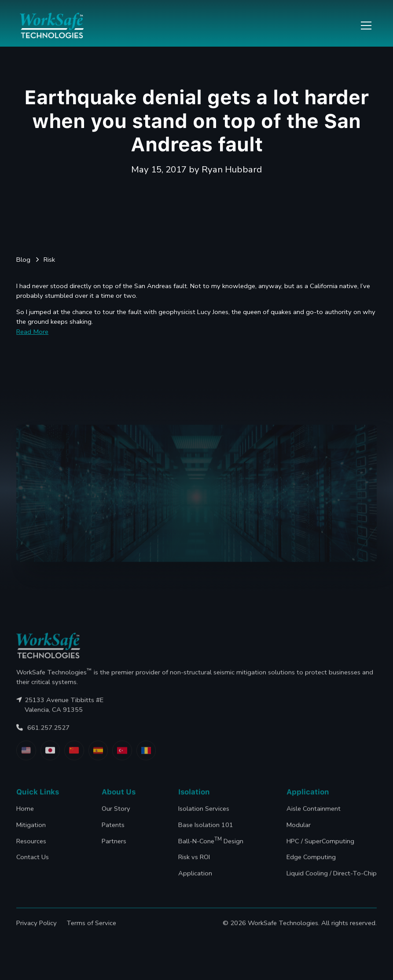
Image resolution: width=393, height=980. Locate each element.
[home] (52, 26)
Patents (113, 834)
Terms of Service (91, 932)
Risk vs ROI (195, 867)
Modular (299, 834)
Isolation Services (204, 818)
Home (25, 818)
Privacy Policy (37, 932)
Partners (114, 850)
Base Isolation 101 (206, 834)
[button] (365, 26)
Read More (32, 332)
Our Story (116, 818)
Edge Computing (311, 867)
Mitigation (31, 834)
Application (196, 883)
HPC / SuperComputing (320, 850)
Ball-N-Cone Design (211, 850)
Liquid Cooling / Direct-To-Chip (332, 883)
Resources (31, 850)
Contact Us (33, 867)
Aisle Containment (314, 818)
